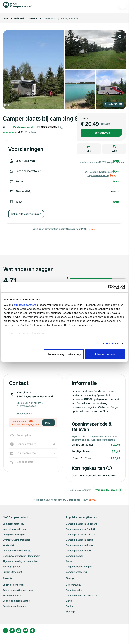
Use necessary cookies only (64, 354)
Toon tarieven (102, 133)
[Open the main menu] (123, 5)
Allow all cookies (105, 354)
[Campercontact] (20, 5)
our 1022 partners (25, 305)
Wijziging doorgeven (113, 162)
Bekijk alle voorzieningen (26, 214)
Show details (111, 344)
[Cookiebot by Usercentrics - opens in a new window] (110, 287)
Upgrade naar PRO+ (77, 229)
